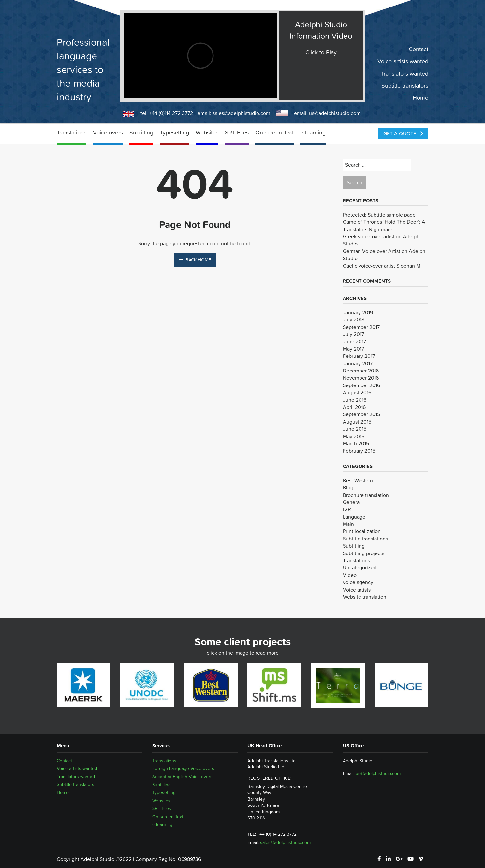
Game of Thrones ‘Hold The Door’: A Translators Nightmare (384, 225)
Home (420, 98)
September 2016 (361, 385)
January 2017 (358, 363)
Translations (72, 132)
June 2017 (354, 341)
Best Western (358, 480)
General (352, 502)
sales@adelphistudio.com (241, 113)
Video (350, 575)
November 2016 (361, 378)
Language (354, 517)
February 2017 (359, 356)
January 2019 (358, 312)
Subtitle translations (365, 539)
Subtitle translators (405, 86)
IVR (347, 509)
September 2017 (361, 327)
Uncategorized (360, 567)
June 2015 (355, 429)
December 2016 (361, 371)
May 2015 (354, 436)
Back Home (195, 260)
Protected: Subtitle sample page (379, 215)
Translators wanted (405, 73)
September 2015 (361, 414)
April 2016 (354, 407)
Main (348, 524)
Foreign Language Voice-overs (183, 768)
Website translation (365, 597)
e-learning (313, 132)
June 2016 (355, 400)
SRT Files (237, 132)
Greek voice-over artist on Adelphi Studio (382, 240)
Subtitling (141, 132)
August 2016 (357, 392)
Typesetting (174, 132)
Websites (207, 132)
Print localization (362, 531)
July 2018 (354, 319)
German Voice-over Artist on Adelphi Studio (385, 255)
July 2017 (353, 334)
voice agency (358, 582)
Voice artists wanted (403, 61)
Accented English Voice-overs (182, 777)
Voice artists (357, 590)
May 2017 (353, 349)
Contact (419, 49)
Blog (348, 487)
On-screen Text (274, 132)
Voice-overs (108, 132)
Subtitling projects (364, 553)
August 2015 (357, 422)
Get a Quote (403, 133)
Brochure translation (366, 495)
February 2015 (359, 451)
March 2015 (356, 443)
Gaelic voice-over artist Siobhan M (382, 266)
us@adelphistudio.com (335, 113)
